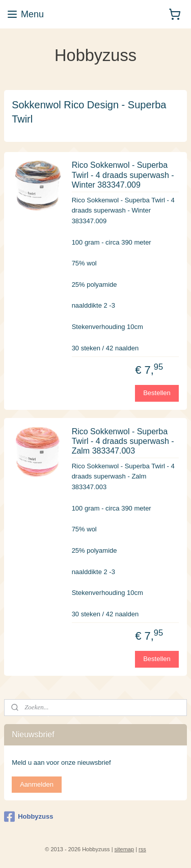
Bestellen (157, 393)
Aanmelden (37, 784)
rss (142, 849)
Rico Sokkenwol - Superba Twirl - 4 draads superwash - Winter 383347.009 (123, 175)
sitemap (125, 849)
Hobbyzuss (29, 817)
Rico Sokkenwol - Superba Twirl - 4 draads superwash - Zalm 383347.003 (123, 441)
